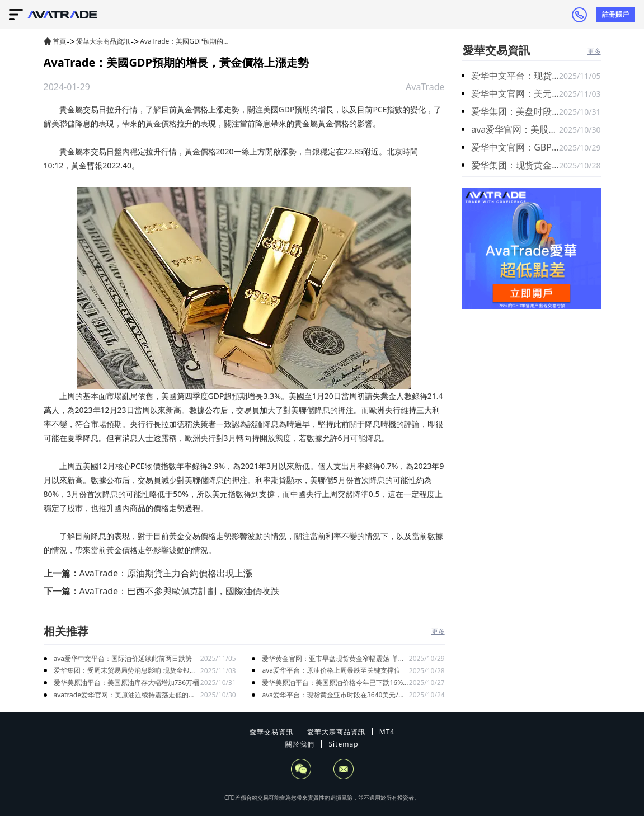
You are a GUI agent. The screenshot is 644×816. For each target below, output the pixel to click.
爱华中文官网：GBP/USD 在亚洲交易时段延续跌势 (515, 147)
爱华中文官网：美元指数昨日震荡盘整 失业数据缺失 (515, 93)
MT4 (387, 732)
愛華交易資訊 (496, 50)
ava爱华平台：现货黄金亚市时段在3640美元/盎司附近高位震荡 (333, 695)
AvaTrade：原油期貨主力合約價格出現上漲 (166, 573)
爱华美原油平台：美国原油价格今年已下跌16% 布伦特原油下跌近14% (332, 683)
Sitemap (343, 744)
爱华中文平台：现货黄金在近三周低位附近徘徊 (515, 76)
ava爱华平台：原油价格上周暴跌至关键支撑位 (331, 670)
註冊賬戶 (615, 14)
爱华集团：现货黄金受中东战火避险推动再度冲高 (515, 165)
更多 (438, 631)
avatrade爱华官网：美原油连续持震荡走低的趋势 (125, 695)
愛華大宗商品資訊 (103, 41)
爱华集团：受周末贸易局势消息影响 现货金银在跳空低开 (125, 671)
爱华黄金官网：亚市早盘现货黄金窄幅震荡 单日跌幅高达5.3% (333, 659)
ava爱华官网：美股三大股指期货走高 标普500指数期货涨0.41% (515, 129)
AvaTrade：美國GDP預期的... (184, 41)
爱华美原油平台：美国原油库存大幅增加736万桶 (127, 683)
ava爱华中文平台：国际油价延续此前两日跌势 (123, 658)
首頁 (59, 41)
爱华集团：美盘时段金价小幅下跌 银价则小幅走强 (515, 111)
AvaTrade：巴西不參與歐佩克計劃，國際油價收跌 (180, 591)
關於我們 (300, 744)
